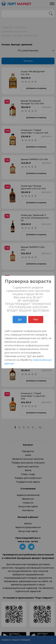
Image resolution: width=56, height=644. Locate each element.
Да (20, 319)
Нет (36, 319)
